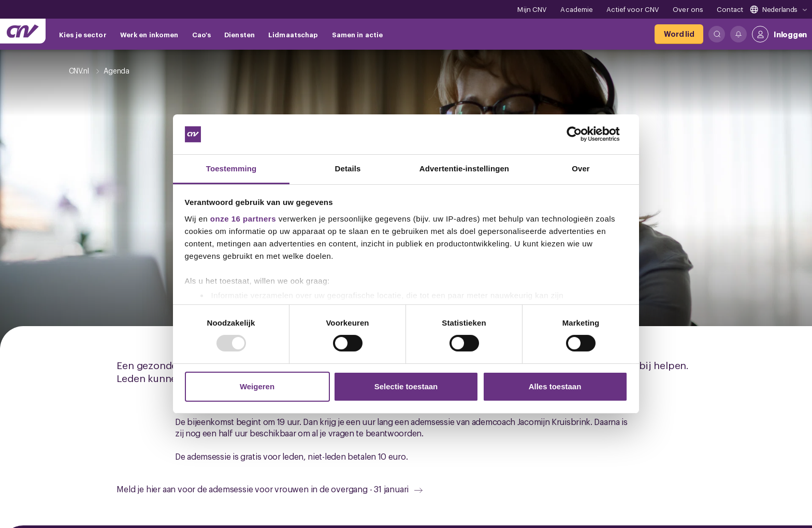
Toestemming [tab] (231, 168)
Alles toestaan (555, 386)
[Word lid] (679, 34)
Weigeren (257, 386)
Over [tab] (581, 168)
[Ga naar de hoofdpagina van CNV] (23, 31)
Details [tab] (348, 168)
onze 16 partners (243, 219)
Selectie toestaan (406, 386)
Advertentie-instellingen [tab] (464, 168)
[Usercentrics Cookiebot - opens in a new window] (582, 134)
